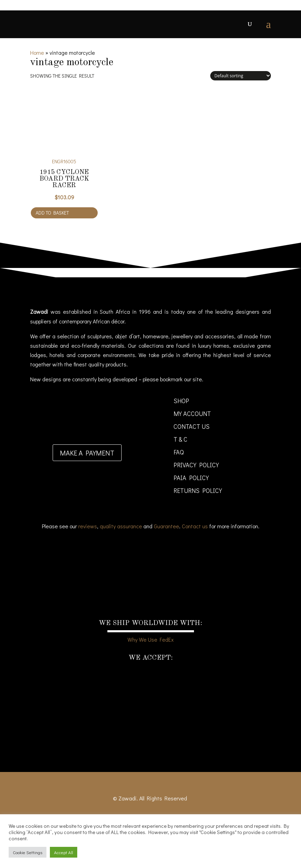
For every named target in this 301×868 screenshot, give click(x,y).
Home (37, 53)
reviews (88, 526)
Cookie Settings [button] (28, 852)
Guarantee (166, 526)
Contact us (195, 526)
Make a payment (87, 453)
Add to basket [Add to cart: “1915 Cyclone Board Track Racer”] (52, 213)
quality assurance (121, 526)
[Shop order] (241, 76)
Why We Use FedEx (150, 639)
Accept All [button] (64, 852)
